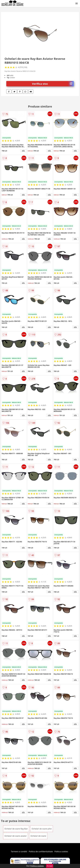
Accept (50, 866)
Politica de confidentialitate (41, 852)
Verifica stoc (53, 84)
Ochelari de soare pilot (42, 829)
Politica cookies (61, 852)
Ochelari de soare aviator (16, 836)
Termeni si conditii (19, 852)
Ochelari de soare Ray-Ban (16, 829)
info (23, 151)
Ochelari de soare (38, 836)
